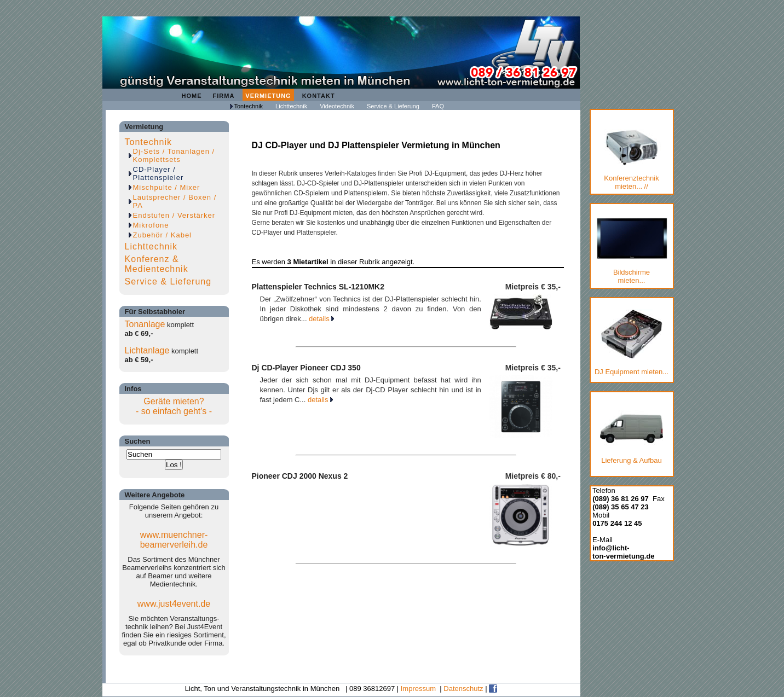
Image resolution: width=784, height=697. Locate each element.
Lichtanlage (147, 350)
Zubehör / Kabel (163, 235)
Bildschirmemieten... (632, 251)
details (321, 319)
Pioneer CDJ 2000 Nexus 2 (300, 476)
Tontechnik (249, 106)
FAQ (438, 106)
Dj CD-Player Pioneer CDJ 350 (306, 368)
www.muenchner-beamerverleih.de (174, 540)
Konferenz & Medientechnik (157, 264)
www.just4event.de (174, 604)
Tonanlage (145, 324)
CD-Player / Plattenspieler (158, 173)
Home (192, 96)
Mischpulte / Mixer (167, 187)
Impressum (418, 689)
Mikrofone (151, 225)
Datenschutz (463, 689)
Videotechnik (337, 106)
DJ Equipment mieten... (632, 342)
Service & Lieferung (393, 106)
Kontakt (319, 96)
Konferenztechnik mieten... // (632, 160)
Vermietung (268, 96)
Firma (224, 96)
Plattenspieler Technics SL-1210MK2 (318, 287)
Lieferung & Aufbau (632, 435)
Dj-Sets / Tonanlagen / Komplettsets (174, 155)
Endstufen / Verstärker (174, 215)
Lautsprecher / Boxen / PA (175, 201)
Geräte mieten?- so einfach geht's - (174, 406)
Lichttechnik (291, 106)
